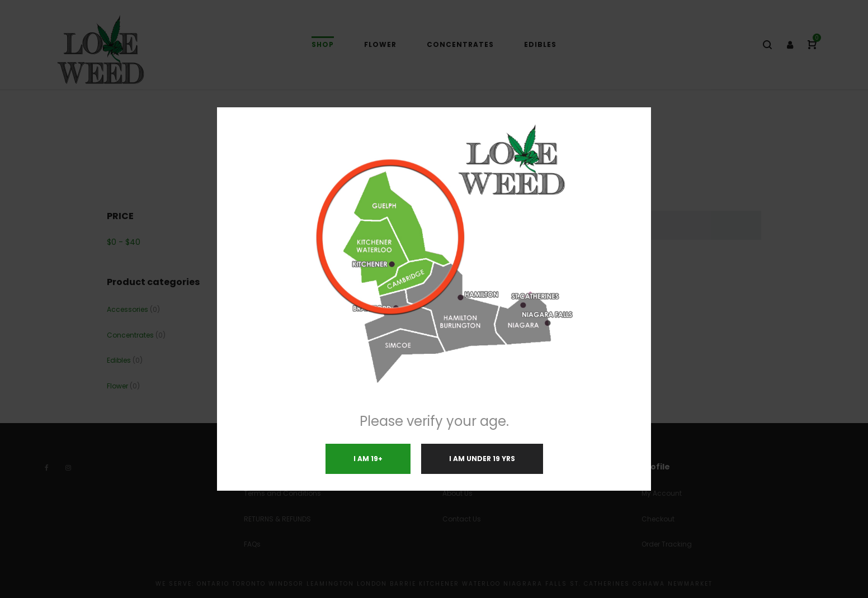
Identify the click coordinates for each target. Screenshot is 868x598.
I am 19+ (368, 459)
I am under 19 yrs (482, 459)
